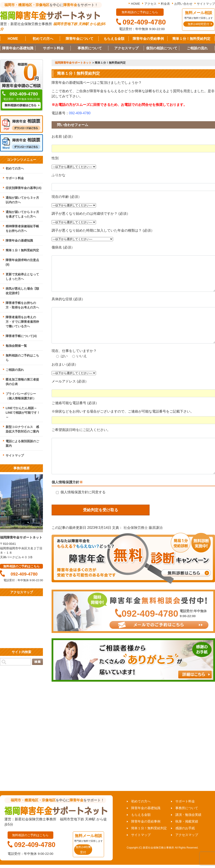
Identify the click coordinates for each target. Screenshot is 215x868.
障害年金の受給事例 (148, 39)
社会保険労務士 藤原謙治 (143, 528)
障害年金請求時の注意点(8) (22, 262)
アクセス (150, 4)
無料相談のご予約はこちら (22, 358)
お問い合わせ (183, 4)
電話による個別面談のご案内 (22, 443)
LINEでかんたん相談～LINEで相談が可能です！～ (23, 413)
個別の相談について (162, 48)
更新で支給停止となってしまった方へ (22, 277)
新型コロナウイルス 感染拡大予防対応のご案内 (22, 429)
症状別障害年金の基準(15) (24, 188)
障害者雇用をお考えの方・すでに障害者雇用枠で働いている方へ (22, 322)
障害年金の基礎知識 (18, 48)
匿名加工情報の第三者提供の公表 (22, 382)
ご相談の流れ (197, 48)
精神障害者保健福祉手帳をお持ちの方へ (22, 228)
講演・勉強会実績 (188, 815)
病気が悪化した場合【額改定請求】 (22, 291)
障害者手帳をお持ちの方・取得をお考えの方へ (22, 305)
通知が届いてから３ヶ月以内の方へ (22, 200)
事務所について (90, 48)
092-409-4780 (80, 113)
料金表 (165, 4)
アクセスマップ (126, 48)
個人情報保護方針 (65, 482)
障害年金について (80, 39)
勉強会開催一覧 (16, 346)
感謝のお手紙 (185, 828)
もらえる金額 (114, 39)
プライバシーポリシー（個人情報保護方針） (21, 396)
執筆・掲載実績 (187, 821)
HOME (135, 4)
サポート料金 (53, 48)
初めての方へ (43, 39)
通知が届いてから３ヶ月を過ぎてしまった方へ (22, 214)
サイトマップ (206, 4)
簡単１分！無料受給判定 (191, 39)
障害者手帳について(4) (21, 336)
